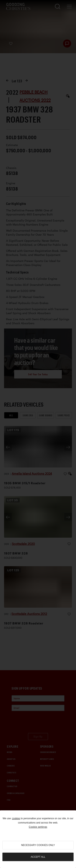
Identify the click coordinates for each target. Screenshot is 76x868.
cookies (16, 818)
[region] (38, 839)
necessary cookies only (38, 845)
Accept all (38, 857)
